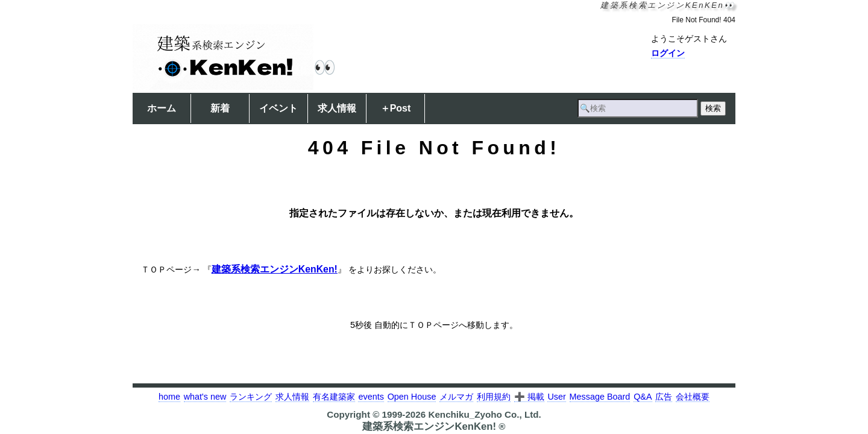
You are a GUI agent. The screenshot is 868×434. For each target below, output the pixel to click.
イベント (278, 108)
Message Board (600, 397)
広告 (664, 397)
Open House (412, 397)
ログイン (668, 53)
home (169, 397)
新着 (220, 108)
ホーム (162, 108)
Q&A (643, 397)
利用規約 (494, 397)
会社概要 (693, 397)
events (371, 397)
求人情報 (337, 108)
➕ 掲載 (529, 397)
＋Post (396, 108)
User (556, 397)
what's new (205, 397)
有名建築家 (334, 397)
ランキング (251, 397)
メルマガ (456, 397)
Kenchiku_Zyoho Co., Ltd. (484, 414)
